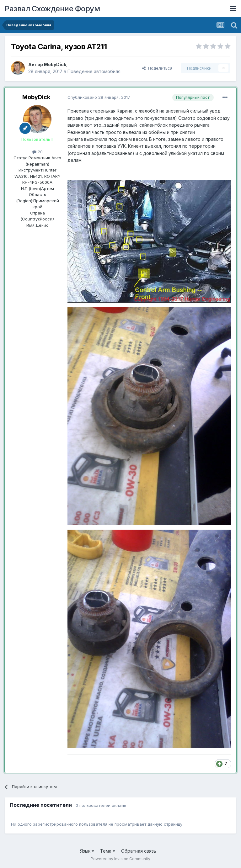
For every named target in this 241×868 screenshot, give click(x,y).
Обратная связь (139, 851)
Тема (108, 851)
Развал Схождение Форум (52, 9)
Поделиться (157, 68)
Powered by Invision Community (120, 859)
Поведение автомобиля (94, 71)
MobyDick (55, 64)
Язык (87, 851)
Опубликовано (99, 97)
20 (37, 152)
